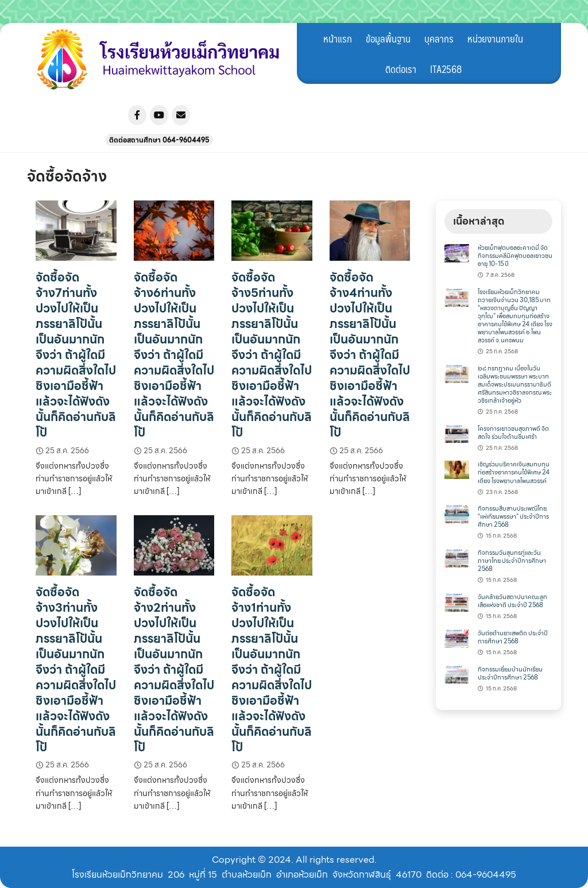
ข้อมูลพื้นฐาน (388, 38)
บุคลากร (439, 38)
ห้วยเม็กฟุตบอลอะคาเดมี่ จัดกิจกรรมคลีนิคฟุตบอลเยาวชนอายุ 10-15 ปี (515, 256)
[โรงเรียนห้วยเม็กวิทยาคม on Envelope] (181, 115)
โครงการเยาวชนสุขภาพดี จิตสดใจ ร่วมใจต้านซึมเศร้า (513, 433)
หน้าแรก (338, 38)
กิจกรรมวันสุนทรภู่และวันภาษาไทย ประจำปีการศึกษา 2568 (512, 561)
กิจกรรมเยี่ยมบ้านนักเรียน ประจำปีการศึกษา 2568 (510, 673)
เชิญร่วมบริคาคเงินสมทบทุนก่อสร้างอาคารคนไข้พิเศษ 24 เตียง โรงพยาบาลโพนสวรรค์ (514, 472)
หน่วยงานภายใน (495, 38)
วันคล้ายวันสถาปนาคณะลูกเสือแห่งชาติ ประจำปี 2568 (512, 601)
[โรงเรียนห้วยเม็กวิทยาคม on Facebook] (137, 115)
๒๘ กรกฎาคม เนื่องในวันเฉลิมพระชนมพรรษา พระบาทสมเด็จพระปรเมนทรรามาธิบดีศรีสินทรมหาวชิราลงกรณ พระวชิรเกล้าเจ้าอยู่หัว (515, 385)
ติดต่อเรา (401, 69)
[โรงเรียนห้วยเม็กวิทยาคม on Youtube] (159, 115)
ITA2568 (446, 69)
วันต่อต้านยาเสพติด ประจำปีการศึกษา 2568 (513, 637)
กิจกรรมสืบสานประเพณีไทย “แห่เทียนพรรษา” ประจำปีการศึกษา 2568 (513, 517)
